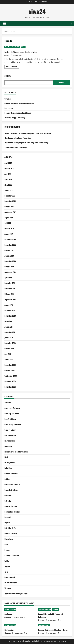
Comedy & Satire (10, 430)
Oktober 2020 (9, 250)
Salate (7, 561)
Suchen (8, 76)
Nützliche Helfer (10, 528)
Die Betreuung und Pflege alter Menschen (36, 133)
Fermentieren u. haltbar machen (16, 452)
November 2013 (10, 316)
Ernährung (8, 446)
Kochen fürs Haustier (12, 512)
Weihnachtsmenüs (11, 583)
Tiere (23, 47)
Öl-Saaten (8, 99)
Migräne (7, 523)
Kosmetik (8, 517)
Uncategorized (10, 577)
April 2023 (8, 163)
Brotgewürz (9, 108)
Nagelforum (9, 138)
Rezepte (7, 550)
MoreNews (48, 641)
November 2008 (10, 365)
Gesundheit (9, 495)
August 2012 (9, 327)
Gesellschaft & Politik (12, 47)
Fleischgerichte (10, 463)
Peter (7, 147)
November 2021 (10, 201)
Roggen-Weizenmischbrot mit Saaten (18, 113)
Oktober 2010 (9, 349)
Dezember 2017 (10, 283)
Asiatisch (8, 403)
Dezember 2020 (10, 239)
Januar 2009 (9, 360)
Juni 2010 (8, 354)
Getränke (8, 501)
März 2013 (8, 321)
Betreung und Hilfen (12, 414)
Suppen (7, 566)
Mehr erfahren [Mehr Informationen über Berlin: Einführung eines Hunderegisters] (13, 67)
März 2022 (8, 185)
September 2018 (10, 272)
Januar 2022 (9, 190)
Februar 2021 (9, 228)
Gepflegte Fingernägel (23, 138)
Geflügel (7, 479)
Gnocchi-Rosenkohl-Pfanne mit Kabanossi (19, 104)
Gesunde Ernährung (11, 490)
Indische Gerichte (11, 506)
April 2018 (8, 278)
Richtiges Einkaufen (12, 555)
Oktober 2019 (9, 267)
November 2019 (10, 261)
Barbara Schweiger (11, 133)
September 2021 (10, 212)
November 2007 (10, 387)
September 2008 (11, 376)
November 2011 (10, 332)
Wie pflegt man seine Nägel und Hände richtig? (32, 143)
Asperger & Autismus (12, 408)
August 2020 (9, 256)
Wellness (8, 588)
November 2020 (10, 245)
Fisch (6, 457)
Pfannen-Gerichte (11, 534)
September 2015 (10, 299)
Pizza (6, 544)
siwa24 (37, 11)
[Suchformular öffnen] (71, 24)
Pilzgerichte (9, 539)
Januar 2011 (9, 338)
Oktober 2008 (9, 370)
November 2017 (10, 288)
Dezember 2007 (10, 381)
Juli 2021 (8, 223)
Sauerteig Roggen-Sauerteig (15, 118)
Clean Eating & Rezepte (13, 424)
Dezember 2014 (10, 310)
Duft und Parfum (10, 435)
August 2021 (9, 218)
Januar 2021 (9, 234)
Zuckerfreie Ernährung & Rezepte (16, 594)
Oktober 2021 (9, 207)
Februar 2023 (9, 168)
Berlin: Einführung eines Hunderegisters (21, 52)
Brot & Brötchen (10, 419)
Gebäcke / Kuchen (11, 474)
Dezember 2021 (10, 196)
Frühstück (8, 468)
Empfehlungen (10, 441)
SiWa (8, 55)
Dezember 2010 (10, 343)
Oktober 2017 (9, 294)
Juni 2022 (8, 174)
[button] (5, 24)
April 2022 (8, 179)
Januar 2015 (9, 305)
